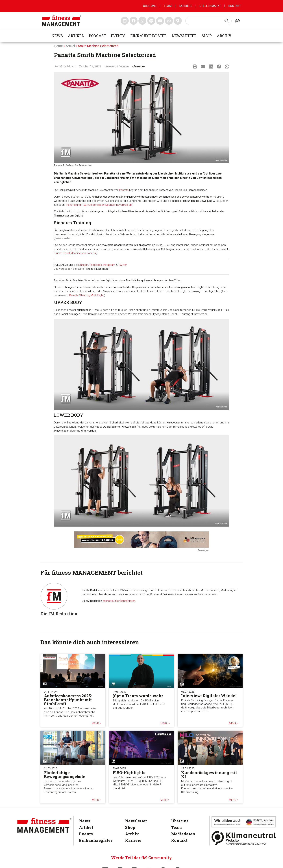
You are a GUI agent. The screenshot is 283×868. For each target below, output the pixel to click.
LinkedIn (83, 265)
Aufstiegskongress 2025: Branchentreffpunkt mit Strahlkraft (68, 700)
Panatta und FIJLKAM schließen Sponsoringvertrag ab (99, 205)
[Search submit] (227, 21)
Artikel (76, 36)
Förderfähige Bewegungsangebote (65, 775)
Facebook (96, 265)
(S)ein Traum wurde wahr (138, 696)
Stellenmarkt (210, 6)
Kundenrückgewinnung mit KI (209, 775)
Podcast (97, 36)
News (57, 36)
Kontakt (235, 6)
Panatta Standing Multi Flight (86, 295)
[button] (195, 66)
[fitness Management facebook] (134, 21)
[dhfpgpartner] (244, 822)
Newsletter (184, 36)
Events (118, 36)
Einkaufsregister (149, 36)
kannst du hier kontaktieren (119, 601)
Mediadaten (183, 834)
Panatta (124, 190)
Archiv (224, 36)
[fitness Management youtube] (160, 21)
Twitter (123, 265)
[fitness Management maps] (178, 21)
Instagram (109, 265)
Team (168, 6)
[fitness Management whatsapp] (169, 21)
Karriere (185, 6)
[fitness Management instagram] (142, 21)
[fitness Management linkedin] (125, 21)
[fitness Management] (44, 825)
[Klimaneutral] (244, 838)
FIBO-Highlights (129, 773)
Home (58, 46)
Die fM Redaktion (65, 66)
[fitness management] (62, 21)
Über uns (150, 6)
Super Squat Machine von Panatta (75, 253)
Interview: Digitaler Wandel (209, 696)
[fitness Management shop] (237, 21)
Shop (207, 36)
